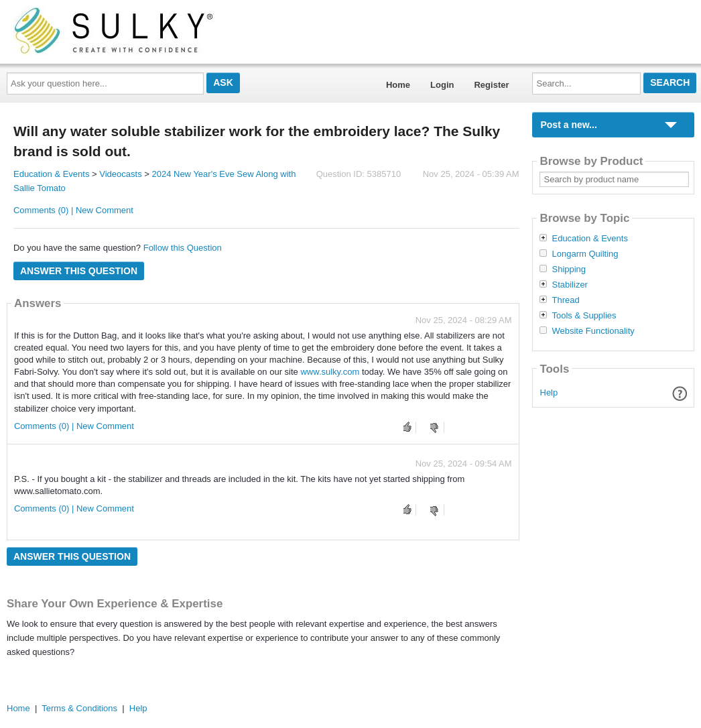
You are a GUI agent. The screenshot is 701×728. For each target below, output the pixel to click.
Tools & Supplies (584, 316)
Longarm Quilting (585, 254)
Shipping (569, 269)
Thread (565, 300)
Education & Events (51, 174)
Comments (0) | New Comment (73, 210)
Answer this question (79, 271)
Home (398, 85)
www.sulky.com (330, 372)
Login (442, 85)
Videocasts (120, 174)
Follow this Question (183, 248)
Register (491, 85)
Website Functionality (593, 331)
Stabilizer (569, 285)
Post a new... (568, 125)
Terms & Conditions (79, 708)
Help (549, 392)
